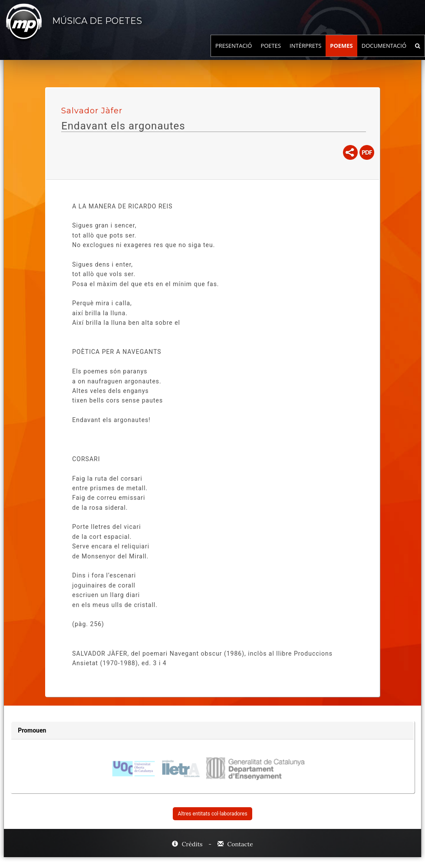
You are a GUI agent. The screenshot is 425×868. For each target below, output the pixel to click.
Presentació (234, 54)
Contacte (235, 844)
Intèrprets (305, 54)
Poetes (271, 54)
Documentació (384, 54)
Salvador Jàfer (92, 111)
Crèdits (188, 844)
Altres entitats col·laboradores (212, 814)
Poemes (341, 54)
